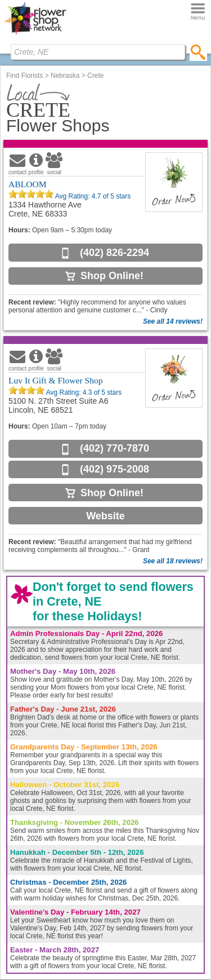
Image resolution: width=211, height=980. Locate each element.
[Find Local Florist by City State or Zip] (98, 52)
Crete (95, 76)
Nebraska (65, 76)
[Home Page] (35, 34)
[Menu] (198, 12)
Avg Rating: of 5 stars (92, 196)
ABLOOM (28, 184)
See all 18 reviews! (173, 561)
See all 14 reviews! (173, 321)
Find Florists (24, 76)
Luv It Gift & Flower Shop (56, 380)
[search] (198, 52)
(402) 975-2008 (115, 469)
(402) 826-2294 (115, 253)
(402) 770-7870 (115, 448)
